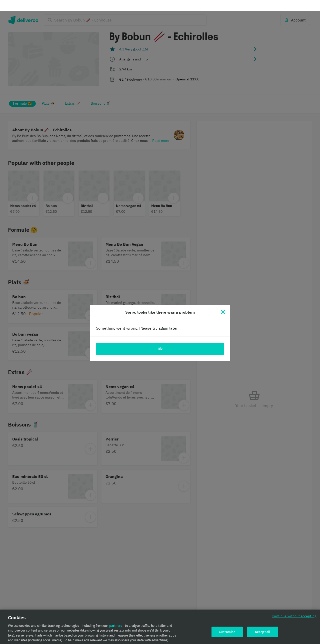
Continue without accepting (294, 605)
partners (116, 615)
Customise (227, 621)
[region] (160, 621)
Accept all (262, 621)
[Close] (223, 301)
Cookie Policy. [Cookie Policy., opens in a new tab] (91, 639)
